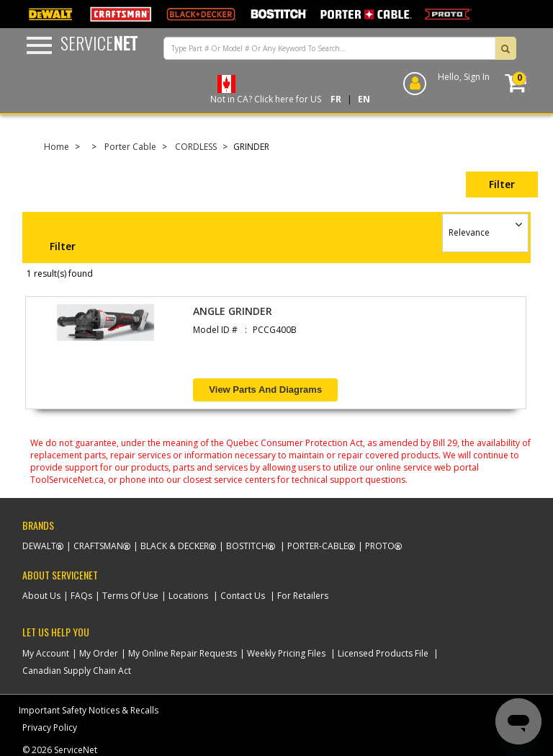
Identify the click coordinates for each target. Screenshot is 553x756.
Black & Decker (175, 546)
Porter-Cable (318, 546)
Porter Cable (130, 147)
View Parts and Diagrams (265, 390)
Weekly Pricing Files (286, 653)
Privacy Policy (50, 728)
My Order (99, 653)
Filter (502, 184)
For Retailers (303, 596)
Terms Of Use (130, 596)
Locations (188, 596)
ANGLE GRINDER (233, 311)
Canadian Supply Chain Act (77, 671)
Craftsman (98, 546)
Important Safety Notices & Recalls (89, 710)
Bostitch (247, 546)
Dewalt (39, 546)
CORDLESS (196, 147)
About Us (41, 596)
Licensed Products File (383, 653)
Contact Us (243, 596)
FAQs (81, 596)
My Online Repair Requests (183, 653)
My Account (46, 653)
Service (99, 43)
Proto (380, 546)
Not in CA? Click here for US (266, 99)
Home (57, 147)
